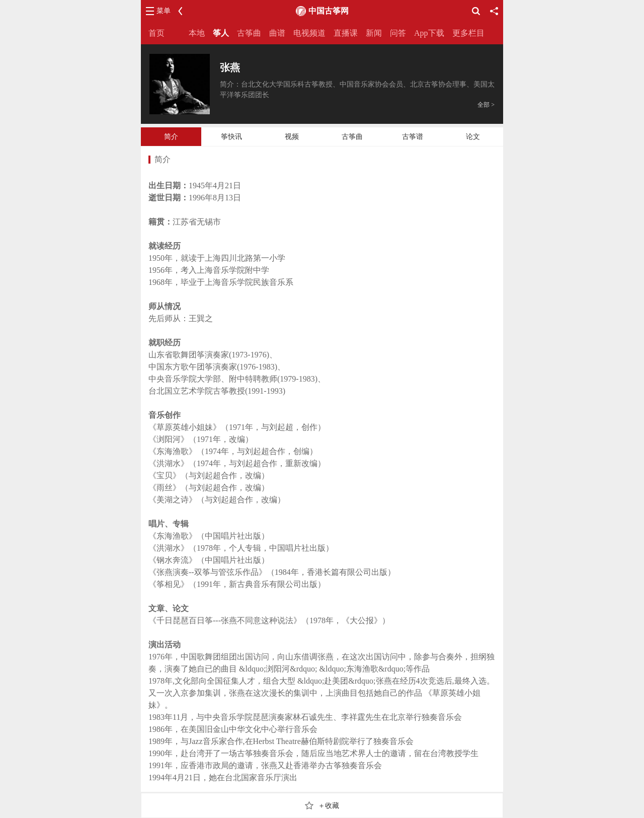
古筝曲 (249, 33)
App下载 (429, 33)
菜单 (164, 11)
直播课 (346, 33)
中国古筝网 (329, 11)
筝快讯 (231, 137)
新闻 (374, 33)
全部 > (486, 105)
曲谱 (277, 33)
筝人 (221, 33)
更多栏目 (468, 33)
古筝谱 (413, 137)
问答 (398, 33)
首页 (156, 33)
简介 (171, 137)
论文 (473, 137)
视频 (292, 137)
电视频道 (309, 33)
